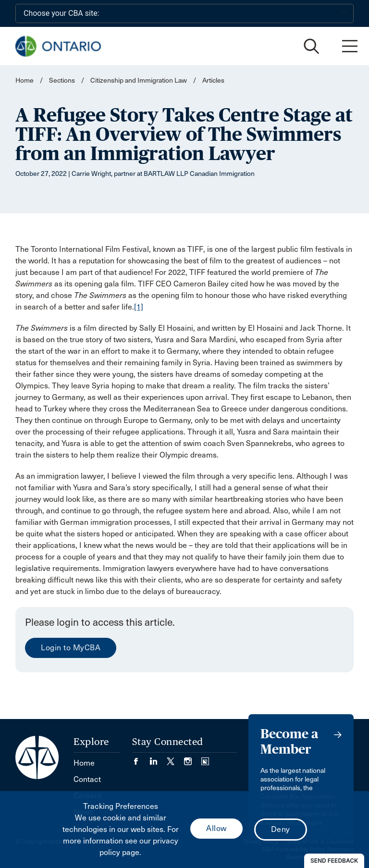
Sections (63, 81)
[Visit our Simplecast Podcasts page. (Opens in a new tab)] (205, 758)
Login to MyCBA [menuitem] (71, 648)
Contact (87, 779)
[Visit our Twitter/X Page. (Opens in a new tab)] (175, 758)
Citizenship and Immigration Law (139, 81)
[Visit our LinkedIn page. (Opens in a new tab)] (158, 758)
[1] (139, 307)
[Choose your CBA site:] (184, 13)
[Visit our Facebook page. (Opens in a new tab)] (141, 758)
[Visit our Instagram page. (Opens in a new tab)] (193, 758)
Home (25, 81)
